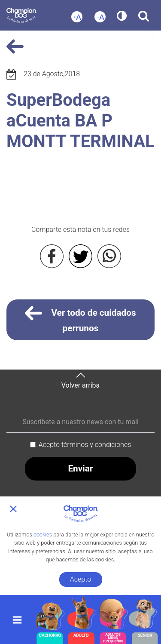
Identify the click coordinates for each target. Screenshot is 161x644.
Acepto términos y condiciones (85, 445)
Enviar (80, 468)
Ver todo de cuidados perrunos (80, 319)
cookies (43, 535)
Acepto (80, 579)
